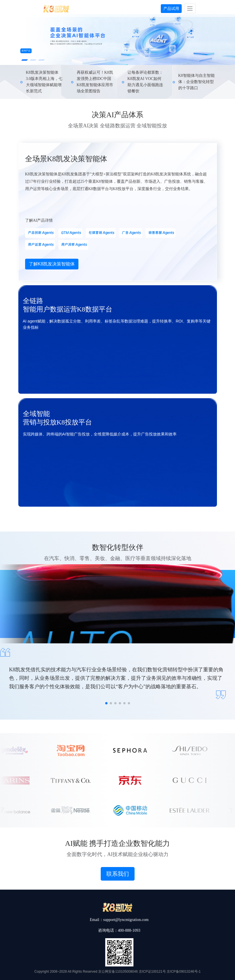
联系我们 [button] (118, 874)
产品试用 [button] (171, 8)
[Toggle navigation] (190, 8)
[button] (25, 60)
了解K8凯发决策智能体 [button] (52, 264)
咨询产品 (26, 51)
